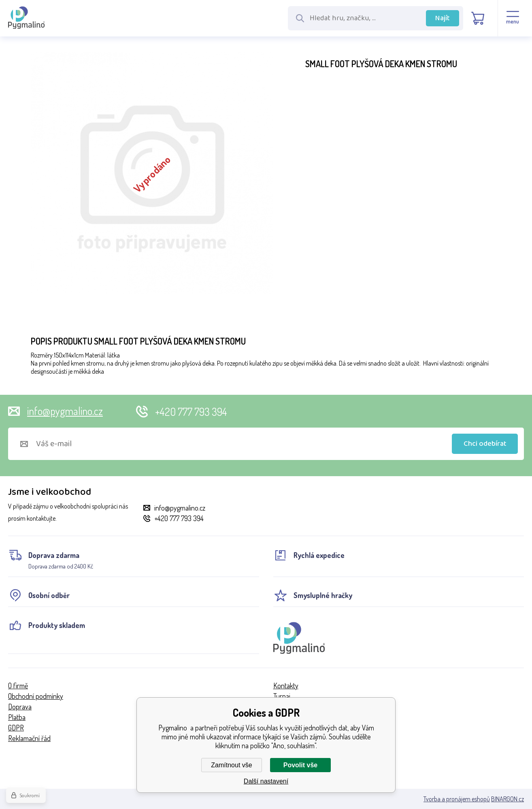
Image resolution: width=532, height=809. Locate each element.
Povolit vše (300, 765)
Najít (443, 18)
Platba (17, 717)
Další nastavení (266, 781)
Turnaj (282, 696)
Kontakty (286, 686)
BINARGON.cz (508, 799)
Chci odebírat (485, 444)
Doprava (20, 707)
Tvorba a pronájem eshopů (457, 799)
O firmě (18, 686)
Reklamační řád (29, 738)
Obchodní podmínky (36, 696)
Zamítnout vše (231, 765)
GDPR (16, 728)
